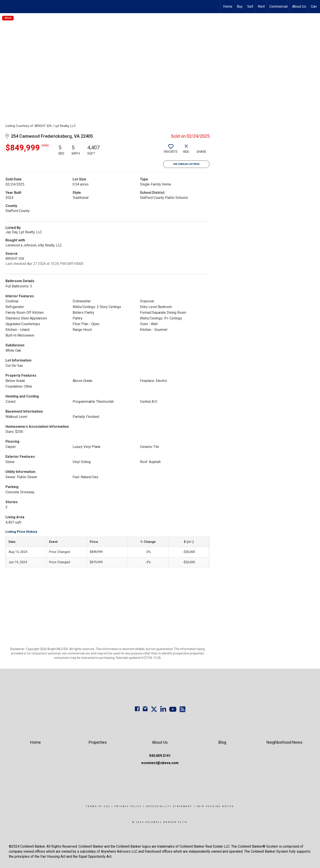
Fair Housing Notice (215, 806)
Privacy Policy (128, 806)
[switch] (171, 150)
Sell (250, 6)
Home (228, 6)
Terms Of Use (98, 806)
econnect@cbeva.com (160, 763)
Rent (261, 6)
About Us (299, 6)
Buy (240, 6)
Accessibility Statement (169, 806)
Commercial (278, 6)
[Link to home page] (6, 7)
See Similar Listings (186, 164)
